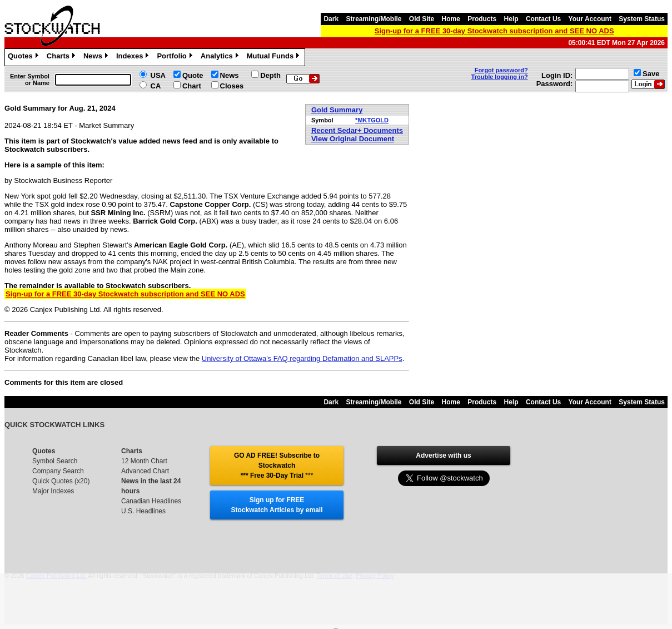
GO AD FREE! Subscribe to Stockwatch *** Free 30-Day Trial (277, 465)
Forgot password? (501, 70)
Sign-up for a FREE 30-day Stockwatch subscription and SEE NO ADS (494, 31)
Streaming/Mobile (374, 19)
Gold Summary (337, 110)
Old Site (422, 19)
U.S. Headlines (143, 511)
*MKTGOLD (372, 120)
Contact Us (543, 19)
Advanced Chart (145, 471)
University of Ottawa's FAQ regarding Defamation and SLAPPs (302, 358)
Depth (270, 75)
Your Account (590, 19)
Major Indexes (53, 491)
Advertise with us (443, 455)
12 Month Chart (144, 461)
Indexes (134, 57)
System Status (642, 19)
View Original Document (353, 139)
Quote (193, 75)
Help (511, 19)
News (97, 57)
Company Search (58, 471)
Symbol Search (55, 461)
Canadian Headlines (151, 501)
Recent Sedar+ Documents (357, 130)
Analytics (221, 57)
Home (451, 19)
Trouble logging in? (500, 77)
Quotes (24, 57)
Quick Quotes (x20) (61, 481)
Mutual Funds (275, 57)
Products (482, 19)
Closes (232, 86)
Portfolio (176, 57)
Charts (62, 57)
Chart (192, 86)
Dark (331, 19)
